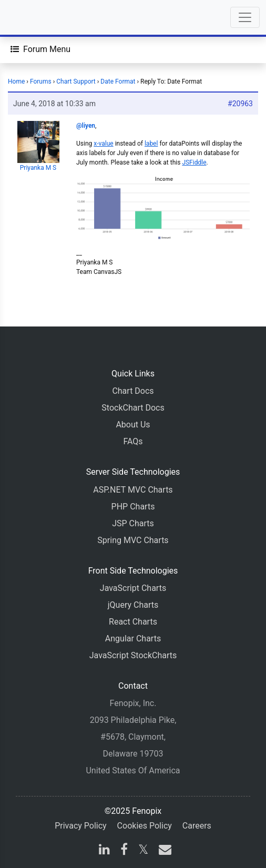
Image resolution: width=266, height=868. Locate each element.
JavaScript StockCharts (133, 655)
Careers (197, 826)
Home (16, 81)
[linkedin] (104, 851)
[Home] (38, 17)
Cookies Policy (145, 826)
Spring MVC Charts (133, 540)
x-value (103, 144)
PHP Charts (133, 507)
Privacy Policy (81, 826)
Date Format (118, 81)
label (151, 144)
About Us (133, 425)
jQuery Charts (133, 605)
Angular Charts (133, 639)
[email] (163, 851)
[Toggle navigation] (245, 17)
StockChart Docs (133, 408)
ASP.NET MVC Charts (133, 490)
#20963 (240, 104)
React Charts (133, 622)
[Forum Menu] (40, 49)
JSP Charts (133, 523)
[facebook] (124, 851)
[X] (143, 851)
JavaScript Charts (133, 588)
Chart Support (76, 81)
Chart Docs (133, 391)
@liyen (86, 126)
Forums (41, 81)
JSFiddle (194, 162)
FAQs (133, 441)
